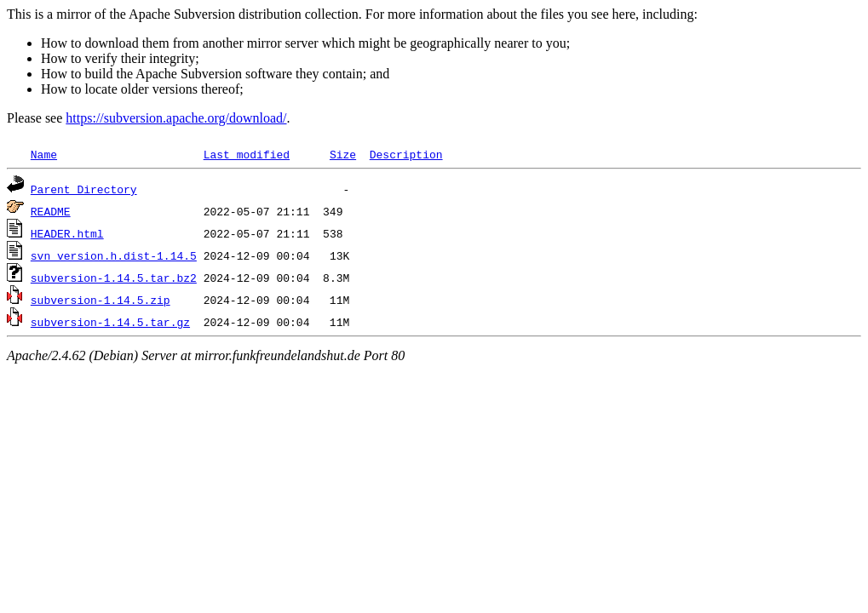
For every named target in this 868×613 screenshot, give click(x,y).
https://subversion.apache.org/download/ (176, 118)
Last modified (247, 154)
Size (343, 154)
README (51, 211)
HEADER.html (67, 233)
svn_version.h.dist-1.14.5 (114, 255)
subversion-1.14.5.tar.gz (110, 322)
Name (44, 154)
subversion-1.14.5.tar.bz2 (114, 278)
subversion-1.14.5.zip (101, 300)
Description (406, 154)
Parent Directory (84, 189)
